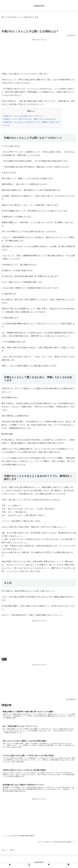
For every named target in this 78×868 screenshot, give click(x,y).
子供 (4, 659)
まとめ (6, 125)
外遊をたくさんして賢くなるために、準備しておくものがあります (29, 119)
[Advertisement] (39, 55)
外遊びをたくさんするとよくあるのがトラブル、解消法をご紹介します (31, 122)
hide (33, 111)
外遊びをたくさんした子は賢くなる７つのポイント (23, 116)
